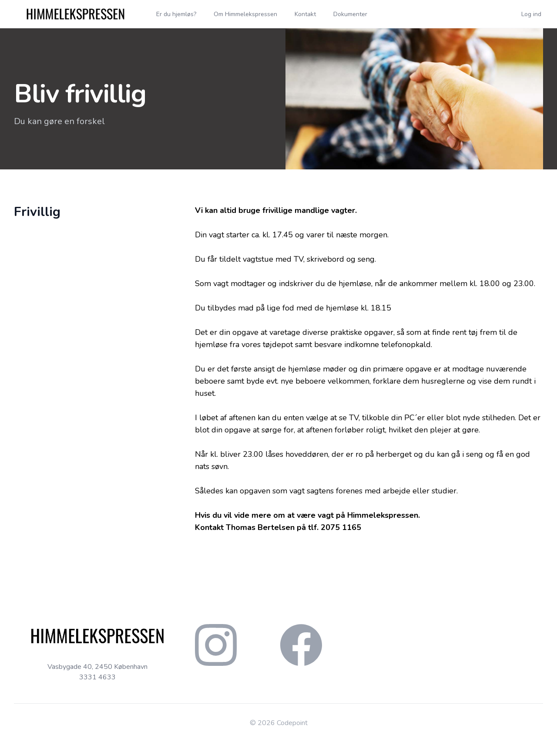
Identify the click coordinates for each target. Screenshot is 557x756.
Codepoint (292, 723)
